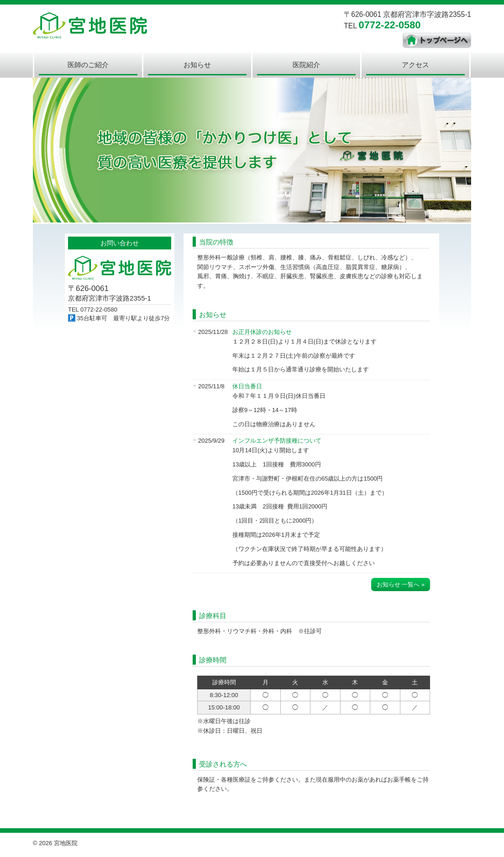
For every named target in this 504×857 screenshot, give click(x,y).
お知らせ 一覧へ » (401, 585)
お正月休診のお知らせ (262, 332)
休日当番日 (247, 386)
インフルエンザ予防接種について (277, 441)
